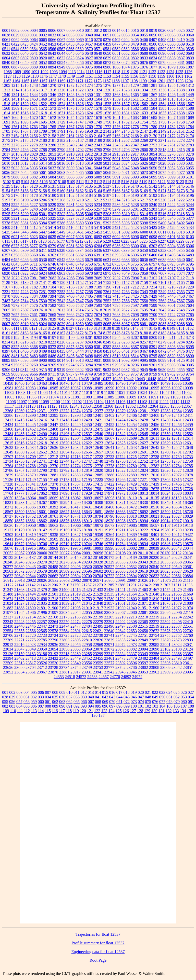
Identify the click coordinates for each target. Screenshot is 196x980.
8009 (15, 324)
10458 (8, 383)
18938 (120, 521)
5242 (171, 205)
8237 (80, 342)
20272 (53, 562)
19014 (165, 521)
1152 (98, 76)
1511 (135, 99)
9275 (80, 365)
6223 (125, 241)
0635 (15, 53)
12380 (132, 411)
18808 (120, 516)
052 (177, 697)
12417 (53, 420)
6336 (98, 250)
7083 (52, 278)
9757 (135, 374)
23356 (154, 654)
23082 (132, 649)
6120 (43, 241)
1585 (162, 108)
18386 (31, 507)
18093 (87, 498)
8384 (126, 347)
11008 (42, 392)
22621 (98, 631)
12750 (120, 461)
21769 (98, 599)
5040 (80, 168)
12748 (98, 461)
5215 (126, 200)
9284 (89, 365)
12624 (109, 443)
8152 (190, 328)
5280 (126, 209)
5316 (162, 214)
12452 (109, 425)
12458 (177, 425)
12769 (42, 466)
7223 (24, 292)
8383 (116, 347)
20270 (42, 562)
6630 (98, 260)
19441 (8, 539)
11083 (87, 397)
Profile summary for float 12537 (98, 943)
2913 (98, 154)
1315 (24, 90)
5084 (52, 177)
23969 (165, 672)
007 (48, 692)
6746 (52, 264)
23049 (31, 649)
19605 (143, 539)
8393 (171, 347)
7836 (43, 319)
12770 (53, 466)
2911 (79, 154)
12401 (98, 415)
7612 (61, 310)
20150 (76, 557)
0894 (52, 67)
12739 (31, 461)
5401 (171, 223)
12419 (76, 420)
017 (119, 692)
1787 (24, 131)
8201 (89, 337)
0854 (61, 63)
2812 (153, 150)
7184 (52, 287)
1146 (44, 76)
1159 (161, 76)
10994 (143, 388)
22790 (53, 640)
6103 (190, 237)
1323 (89, 90)
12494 (53, 434)
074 (141, 702)
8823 (181, 356)
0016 (135, 30)
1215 (15, 85)
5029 (171, 163)
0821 (52, 58)
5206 (43, 200)
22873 (177, 640)
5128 (34, 186)
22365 (143, 622)
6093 (107, 237)
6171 (52, 241)
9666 (34, 374)
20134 (188, 553)
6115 (15, 241)
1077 (153, 67)
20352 (154, 562)
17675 (154, 489)
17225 (98, 480)
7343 (144, 292)
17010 (154, 475)
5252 (70, 209)
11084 (98, 397)
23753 (98, 667)
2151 (181, 131)
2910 (70, 154)
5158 (43, 191)
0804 (6, 58)
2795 (98, 150)
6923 (34, 273)
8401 (15, 351)
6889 (126, 269)
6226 (153, 241)
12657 (98, 452)
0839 (190, 58)
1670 (34, 118)
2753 (153, 145)
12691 (143, 452)
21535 (109, 594)
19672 (19, 544)
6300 (135, 246)
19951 (42, 548)
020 (141, 692)
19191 (98, 530)
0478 (126, 44)
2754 (162, 145)
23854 (19, 672)
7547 (80, 301)
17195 (87, 480)
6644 (24, 264)
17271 (143, 480)
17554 (87, 489)
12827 (177, 470)
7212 (135, 287)
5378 (6, 223)
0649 (98, 53)
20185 (120, 557)
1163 (7, 81)
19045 (20, 525)
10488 (109, 383)
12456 (154, 425)
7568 (190, 301)
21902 (64, 608)
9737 (70, 374)
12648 (188, 447)
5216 (135, 200)
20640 (19, 576)
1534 (98, 104)
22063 (109, 612)
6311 (43, 250)
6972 (98, 273)
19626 (177, 539)
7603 (181, 305)
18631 (76, 512)
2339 (61, 145)
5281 (135, 209)
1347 (61, 95)
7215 (162, 287)
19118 (188, 525)
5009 (190, 159)
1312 (190, 85)
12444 (19, 425)
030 (19, 697)
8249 (107, 342)
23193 (53, 654)
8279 (162, 342)
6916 (162, 269)
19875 (188, 544)
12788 (31, 470)
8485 (43, 356)
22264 (53, 622)
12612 (165, 438)
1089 (17, 72)
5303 (61, 214)
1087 (190, 67)
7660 (24, 315)
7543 (61, 301)
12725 (132, 457)
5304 (70, 214)
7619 (107, 310)
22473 (53, 626)
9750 (98, 374)
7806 (15, 319)
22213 (132, 617)
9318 (52, 370)
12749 (109, 461)
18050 (8, 498)
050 (162, 697)
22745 (132, 635)
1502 (80, 99)
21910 (87, 608)
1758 (181, 122)
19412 (177, 535)
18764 (64, 516)
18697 (154, 512)
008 (55, 692)
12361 (119, 406)
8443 (70, 351)
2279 (43, 145)
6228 (171, 241)
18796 (109, 516)
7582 (52, 305)
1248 (34, 85)
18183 (188, 498)
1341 (15, 95)
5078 (190, 172)
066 (84, 702)
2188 (89, 140)
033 (41, 697)
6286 (116, 246)
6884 (89, 269)
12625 (120, 443)
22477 (76, 626)
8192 (15, 337)
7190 (107, 287)
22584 (64, 631)
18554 (177, 507)
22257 (42, 622)
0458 (98, 44)
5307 (98, 214)
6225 (144, 241)
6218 (89, 241)
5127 (24, 186)
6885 (98, 269)
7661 (34, 315)
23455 (98, 658)
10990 (109, 388)
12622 (87, 443)
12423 (109, 420)
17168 (53, 480)
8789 (144, 356)
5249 (43, 209)
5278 (107, 209)
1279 (135, 85)
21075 (166, 580)
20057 (20, 553)
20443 (31, 567)
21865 (132, 603)
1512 (144, 99)
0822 (61, 58)
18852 (19, 521)
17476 (8, 489)
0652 (126, 53)
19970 (64, 548)
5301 (43, 214)
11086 (120, 397)
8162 (15, 333)
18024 (165, 493)
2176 (15, 140)
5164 (98, 191)
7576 (34, 305)
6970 (89, 273)
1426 (162, 95)
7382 (24, 296)
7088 (89, 278)
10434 (72, 379)
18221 (8, 502)
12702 (188, 452)
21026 (143, 580)
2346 (126, 145)
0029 (15, 35)
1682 (126, 118)
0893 (43, 67)
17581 (98, 489)
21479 (177, 590)
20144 (53, 557)
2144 (116, 131)
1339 (190, 90)
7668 (70, 315)
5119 (143, 182)
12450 (87, 425)
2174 (190, 136)
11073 (42, 397)
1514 (162, 99)
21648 (154, 594)
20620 (154, 571)
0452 (43, 44)
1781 (162, 127)
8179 (135, 333)
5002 (126, 159)
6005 (135, 232)
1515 (171, 99)
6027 (70, 237)
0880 (171, 63)
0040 (89, 35)
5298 (15, 214)
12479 (143, 429)
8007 (6, 324)
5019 (89, 163)
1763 (34, 127)
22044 (76, 612)
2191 (116, 140)
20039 (154, 548)
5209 (70, 200)
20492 (64, 567)
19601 (132, 539)
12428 (143, 420)
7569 (6, 305)
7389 (43, 296)
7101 (144, 278)
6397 (144, 255)
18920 (98, 521)
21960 (154, 608)
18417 (76, 507)
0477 (116, 44)
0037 (80, 35)
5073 (144, 172)
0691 (171, 53)
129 (147, 711)
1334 (144, 90)
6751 (98, 264)
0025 (181, 30)
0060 (190, 35)
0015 (126, 30)
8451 (107, 351)
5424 (144, 227)
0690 (162, 53)
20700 (87, 576)
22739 (98, 635)
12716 (76, 457)
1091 (35, 72)
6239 (190, 241)
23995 (188, 672)
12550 (165, 434)
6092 (98, 237)
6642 (6, 264)
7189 (98, 287)
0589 (144, 49)
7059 (144, 273)
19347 (76, 535)
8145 (153, 328)
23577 (109, 663)
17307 (154, 480)
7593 (98, 305)
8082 (153, 324)
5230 (61, 205)
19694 (31, 544)
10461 (31, 383)
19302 (8, 535)
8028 (52, 324)
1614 (6, 113)
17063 (165, 475)
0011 (89, 30)
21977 (8, 612)
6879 (52, 269)
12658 (109, 452)
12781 (143, 466)
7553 (116, 301)
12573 (31, 438)
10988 (87, 388)
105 (169, 706)
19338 (53, 535)
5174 (190, 191)
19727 (76, 544)
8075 (135, 324)
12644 (143, 447)
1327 (116, 90)
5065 (80, 172)
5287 (181, 209)
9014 (61, 360)
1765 (52, 127)
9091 (116, 360)
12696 (154, 452)
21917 (98, 608)
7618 (98, 310)
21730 (64, 599)
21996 (42, 612)
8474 (171, 351)
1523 (52, 104)
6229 (180, 241)
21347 (8, 590)
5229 (52, 205)
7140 (34, 282)
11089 (131, 397)
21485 (188, 590)
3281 (24, 159)
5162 (80, 191)
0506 (153, 44)
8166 (52, 333)
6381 (70, 255)
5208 (61, 200)
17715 (177, 489)
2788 (43, 150)
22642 (120, 631)
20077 (65, 553)
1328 (126, 90)
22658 (143, 631)
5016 (61, 163)
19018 (188, 521)
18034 (188, 493)
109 (6, 711)
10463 (42, 383)
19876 (8, 548)
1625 (98, 113)
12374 (76, 411)
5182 (70, 195)
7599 (153, 305)
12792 (64, 470)
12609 (132, 438)
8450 (98, 351)
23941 (98, 672)
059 (34, 702)
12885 (98, 475)
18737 (8, 516)
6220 (107, 241)
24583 (92, 677)
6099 (162, 237)
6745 (43, 264)
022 (155, 692)
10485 (98, 383)
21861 (120, 603)
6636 (144, 260)
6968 (80, 273)
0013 (107, 30)
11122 (41, 406)
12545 (143, 434)
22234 (177, 617)
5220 (162, 200)
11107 (132, 402)
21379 (42, 590)
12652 (42, 452)
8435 (61, 351)
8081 (144, 324)
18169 (176, 498)
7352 (171, 292)
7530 (43, 301)
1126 (188, 72)
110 (13, 711)
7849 (70, 319)
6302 (153, 246)
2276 (15, 145)
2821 (43, 154)
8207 (135, 337)
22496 (109, 626)
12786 (8, 470)
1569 (15, 108)
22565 (42, 631)
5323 (34, 218)
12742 (53, 461)
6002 (126, 232)
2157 (43, 136)
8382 (107, 347)
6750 (89, 264)
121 (90, 711)
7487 (6, 301)
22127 (8, 617)
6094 (116, 237)
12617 (31, 443)
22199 (98, 617)
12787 (19, 470)
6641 (190, 260)
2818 (15, 154)
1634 (153, 113)
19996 (109, 548)
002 (12, 692)
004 (27, 692)
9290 (98, 365)
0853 (52, 63)
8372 (52, 347)
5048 (135, 168)
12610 (143, 438)
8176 (116, 333)
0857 (89, 63)
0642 (43, 53)
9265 (52, 365)
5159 (52, 191)
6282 (80, 246)
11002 (9, 392)
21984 (19, 612)
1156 (134, 76)
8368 (34, 347)
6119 (33, 241)
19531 (76, 539)
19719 (64, 544)
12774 (76, 466)
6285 (107, 246)
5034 (24, 168)
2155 (24, 136)
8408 (34, 351)
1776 (116, 127)
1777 (126, 127)
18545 (165, 507)
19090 (143, 525)
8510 (116, 356)
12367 (187, 406)
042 (105, 697)
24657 (104, 677)
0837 (181, 58)
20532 (132, 567)
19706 (42, 544)
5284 (162, 209)
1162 (188, 76)
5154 (6, 191)
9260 (34, 365)
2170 (153, 136)
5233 (89, 205)
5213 (107, 200)
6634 (135, 260)
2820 (34, 154)
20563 (8, 571)
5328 (80, 218)
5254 (80, 209)
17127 (19, 480)
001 (5, 692)
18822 (165, 516)
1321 (70, 90)
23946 (132, 672)
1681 (116, 118)
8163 (24, 333)
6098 (153, 237)
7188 (89, 287)
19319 (31, 535)
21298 (154, 585)
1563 (153, 104)
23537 (64, 663)
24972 (137, 677)
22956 (76, 645)
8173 (89, 333)
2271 (162, 140)
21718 (53, 599)
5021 (107, 163)
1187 (107, 81)
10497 (154, 383)
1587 (181, 108)
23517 (31, 663)
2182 (61, 140)
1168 (52, 81)
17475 (188, 484)
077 (162, 702)
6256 (6, 246)
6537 (52, 260)
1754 (144, 122)
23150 (19, 654)
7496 (15, 301)
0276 (107, 40)
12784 (177, 466)
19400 (143, 535)
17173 (64, 480)
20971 (98, 580)
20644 (31, 576)
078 (169, 702)
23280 (76, 654)
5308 (107, 214)
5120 (152, 182)
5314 (144, 214)
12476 (109, 429)
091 (69, 706)
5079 (6, 177)
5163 (89, 191)
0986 (107, 67)
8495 (70, 356)
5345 (162, 218)
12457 (165, 425)
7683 (116, 315)
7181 (24, 287)
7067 (162, 273)
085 (27, 706)
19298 (188, 530)
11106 (121, 402)
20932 (53, 580)
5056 (6, 172)
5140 (135, 186)
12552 (188, 434)
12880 (42, 475)
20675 (64, 576)
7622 (126, 310)
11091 (153, 397)
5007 (171, 159)
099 (127, 706)
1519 (15, 104)
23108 (177, 649)
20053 (8, 553)
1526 (80, 104)
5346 (171, 218)
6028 (80, 237)
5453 (98, 232)
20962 (76, 580)
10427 (39, 379)
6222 (116, 241)
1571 (34, 108)
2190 (107, 140)
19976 (76, 548)
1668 (15, 118)
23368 (177, 654)
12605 (87, 438)
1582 (135, 108)
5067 (98, 172)
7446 (171, 296)
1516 (181, 99)
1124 (170, 72)
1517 (190, 99)
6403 (171, 255)
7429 (153, 296)
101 (141, 706)
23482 (143, 658)
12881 (53, 475)
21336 (188, 585)
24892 (126, 677)
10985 (53, 388)
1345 (43, 95)
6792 (162, 264)
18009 (132, 493)
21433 (98, 590)
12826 (165, 470)
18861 (31, 521)
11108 (143, 402)
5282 (144, 209)
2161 (70, 136)
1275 (98, 85)
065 (77, 702)
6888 (116, 269)
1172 (88, 81)
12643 (132, 447)
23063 (76, 649)
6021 (15, 237)
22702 (188, 631)
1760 (6, 127)
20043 (177, 548)
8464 (135, 351)
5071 (126, 172)
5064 (70, 172)
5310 (126, 214)
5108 (62, 182)
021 (148, 692)
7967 (153, 319)
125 (119, 711)
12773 (64, 466)
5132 (61, 186)
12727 (143, 457)
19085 (132, 525)
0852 (43, 63)
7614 (80, 310)
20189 (132, 557)
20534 (143, 567)
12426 (132, 420)
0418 (171, 40)
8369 (43, 347)
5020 (98, 163)
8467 (144, 351)
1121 (143, 72)
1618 (43, 113)
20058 (31, 553)
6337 (107, 250)
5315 (153, 214)
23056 (64, 649)
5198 (15, 200)
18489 (143, 507)
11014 (65, 392)
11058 (175, 392)
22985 (154, 645)
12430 (165, 420)
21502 (64, 594)
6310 (34, 250)
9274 (70, 365)
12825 (154, 470)
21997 (53, 612)
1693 (24, 122)
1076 (144, 67)
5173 (181, 191)
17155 (42, 480)
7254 (70, 292)
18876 (64, 521)
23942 (109, 672)
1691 (6, 122)
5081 (24, 177)
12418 (64, 420)
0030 (24, 35)
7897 (107, 319)
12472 (76, 429)
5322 (24, 218)
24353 (59, 677)
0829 (107, 58)
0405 (135, 40)
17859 (31, 493)
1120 (134, 72)
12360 (108, 406)
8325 (15, 347)
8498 (89, 356)
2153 (6, 136)
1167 (43, 81)
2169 (144, 136)
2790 (61, 150)
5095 (153, 177)
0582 (116, 49)
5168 (135, 191)
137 (102, 715)
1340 (6, 95)
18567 (8, 512)
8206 (126, 337)
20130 (165, 553)
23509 (8, 663)
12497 (76, 434)
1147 (53, 76)
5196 (190, 195)
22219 (154, 617)
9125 (181, 360)
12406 (132, 415)
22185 (76, 617)
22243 (8, 622)
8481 (15, 356)
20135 (8, 557)
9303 (171, 365)
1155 (125, 76)
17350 (42, 484)
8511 (125, 356)
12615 (8, 443)
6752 (107, 264)
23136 (8, 654)
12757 (177, 461)
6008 (144, 232)
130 (154, 711)
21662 (165, 594)
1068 (116, 67)
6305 (181, 246)
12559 (19, 438)
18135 (154, 498)
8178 (126, 333)
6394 (126, 255)
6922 (24, 273)
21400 (64, 590)
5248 (34, 209)
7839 (52, 319)
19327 (42, 535)
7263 (126, 292)
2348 (144, 145)
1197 (125, 81)
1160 (170, 76)
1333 (135, 90)
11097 (22, 402)
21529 (98, 594)
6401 (162, 255)
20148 (64, 557)
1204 (189, 81)
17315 (177, 480)
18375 (19, 507)
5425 (153, 227)
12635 (42, 447)
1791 (61, 131)
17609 (120, 489)
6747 (61, 264)
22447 (42, 626)
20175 (109, 557)
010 (69, 692)
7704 (162, 315)
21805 (143, 599)
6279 (52, 246)
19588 (109, 539)
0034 (61, 35)
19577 (98, 539)
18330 (143, 502)
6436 (181, 255)
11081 (76, 397)
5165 (107, 191)
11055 (153, 392)
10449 (162, 379)
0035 (70, 35)
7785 (190, 315)
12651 (31, 452)
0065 (43, 40)
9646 (153, 370)
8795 (153, 356)
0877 (153, 63)
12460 (8, 429)
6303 (162, 246)
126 (126, 711)
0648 (89, 53)
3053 (144, 154)
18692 (143, 512)
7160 (153, 282)
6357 (6, 255)
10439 (117, 379)
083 (12, 706)
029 (12, 697)
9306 (6, 370)
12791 (53, 470)
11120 (31, 406)
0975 (89, 67)
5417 (80, 227)
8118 (24, 328)
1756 (162, 122)
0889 (34, 67)
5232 (80, 205)
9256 (15, 365)
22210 (120, 617)
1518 (6, 104)
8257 (144, 342)
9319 (61, 370)
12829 (8, 475)
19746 (98, 544)
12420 (87, 420)
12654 (64, 452)
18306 (87, 502)
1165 (25, 81)
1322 (80, 90)
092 (77, 706)
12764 (8, 466)
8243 (89, 342)
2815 (181, 150)
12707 (8, 457)
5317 (171, 214)
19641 (188, 539)
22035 (64, 612)
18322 (132, 502)
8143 (134, 328)
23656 (8, 667)
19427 (188, 535)
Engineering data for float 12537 (98, 952)
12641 (109, 447)
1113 (72, 72)
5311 (135, 214)
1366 (144, 95)
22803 (64, 640)
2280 (52, 145)
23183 (31, 654)
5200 (34, 200)
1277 (116, 85)
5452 (89, 232)
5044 (98, 168)
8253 (126, 342)
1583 (144, 108)
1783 (181, 127)
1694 (34, 122)
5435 (6, 232)
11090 (142, 397)
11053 (131, 392)
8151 (180, 328)
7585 (61, 305)
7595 (116, 305)
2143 (107, 131)
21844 (76, 603)
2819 (24, 154)
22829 (109, 640)
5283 (153, 209)
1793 (70, 131)
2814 (171, 150)
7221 (6, 292)
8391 (153, 347)
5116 (125, 182)
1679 (107, 118)
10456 (185, 379)
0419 (181, 40)
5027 (153, 163)
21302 (165, 585)
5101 (190, 177)
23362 (165, 654)
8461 (126, 351)
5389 (80, 223)
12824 (143, 470)
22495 (98, 626)
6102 (181, 237)
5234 (98, 205)
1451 (15, 99)
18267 (42, 502)
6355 (181, 250)
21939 (120, 608)
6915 (153, 269)
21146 (42, 585)
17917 (76, 493)
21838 (53, 603)
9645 (144, 370)
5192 (153, 195)
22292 (120, 622)
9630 (89, 370)
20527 (109, 567)
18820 (143, 516)
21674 (8, 599)
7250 (34, 292)
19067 (87, 525)
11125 (52, 406)
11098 (33, 402)
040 (91, 697)
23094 (143, 649)
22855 (154, 640)
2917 (135, 154)
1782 (171, 127)
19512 (64, 539)
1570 (24, 108)
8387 (135, 347)
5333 (126, 218)
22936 (53, 645)
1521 (34, 104)
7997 (181, 319)
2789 (52, 150)
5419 (98, 227)
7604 (190, 305)
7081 (34, 278)
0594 (181, 49)
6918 (181, 269)
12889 (132, 475)
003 (19, 692)
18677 (132, 512)
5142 (153, 186)
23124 (188, 649)
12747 (87, 461)
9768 (29, 379)
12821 (109, 470)
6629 (89, 260)
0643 (52, 53)
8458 (116, 351)
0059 (181, 35)
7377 (190, 292)
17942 (98, 493)
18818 (132, 516)
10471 (76, 383)
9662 (24, 374)
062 (55, 702)
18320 (109, 502)
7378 (6, 296)
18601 (42, 512)
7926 (126, 319)
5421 (116, 227)
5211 (89, 200)
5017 (70, 163)
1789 (43, 131)
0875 (135, 63)
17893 (53, 493)
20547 (165, 567)
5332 (116, 218)
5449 (61, 232)
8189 (6, 337)
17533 (42, 489)
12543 (132, 434)
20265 (31, 562)
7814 (24, 319)
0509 (181, 44)
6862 (6, 269)
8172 (80, 333)
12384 (177, 411)
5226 (24, 205)
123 (104, 711)
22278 (87, 622)
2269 (144, 140)
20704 (98, 576)
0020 (162, 30)
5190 (135, 195)
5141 (144, 186)
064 (69, 702)
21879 (177, 603)
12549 (154, 434)
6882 (70, 269)
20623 (165, 571)
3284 (52, 159)
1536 (116, 104)
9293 (116, 365)
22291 (109, 622)
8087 (171, 324)
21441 (120, 590)
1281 (153, 85)
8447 (89, 351)
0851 (34, 63)
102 (148, 706)
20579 (42, 571)
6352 (153, 250)
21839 (64, 603)
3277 (181, 154)
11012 (54, 392)
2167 (126, 136)
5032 (6, 168)
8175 (107, 333)
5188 (116, 195)
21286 (120, 585)
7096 (135, 278)
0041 (98, 35)
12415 (31, 420)
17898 (64, 493)
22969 (98, 645)
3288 (89, 159)
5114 (107, 182)
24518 (70, 677)
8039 (61, 324)
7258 (89, 292)
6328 (61, 250)
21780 (109, 599)
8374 (61, 347)
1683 (135, 118)
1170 (71, 81)
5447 (43, 232)
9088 (107, 360)
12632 (8, 447)
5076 (171, 172)
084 (19, 706)
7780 (181, 315)
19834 (143, 544)
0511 (6, 49)
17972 (120, 493)
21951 (143, 608)
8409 (43, 351)
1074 (126, 67)
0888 (24, 67)
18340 (154, 502)
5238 (135, 205)
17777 (19, 493)
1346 (52, 95)
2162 (80, 136)
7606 (15, 310)
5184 (89, 195)
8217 (34, 342)
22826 (98, 640)
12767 (19, 466)
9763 (181, 374)
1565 (171, 104)
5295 (6, 214)
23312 (109, 654)
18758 (42, 516)
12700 (165, 452)
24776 (115, 677)
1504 (98, 99)
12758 (188, 461)
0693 (190, 53)
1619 (52, 113)
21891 (42, 608)
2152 (190, 131)
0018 (144, 30)
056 (12, 702)
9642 (135, 370)
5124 (189, 182)
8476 (181, 351)
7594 (107, 305)
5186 (98, 195)
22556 (31, 631)
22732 (87, 635)
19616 (165, 539)
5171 (162, 191)
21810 (154, 599)
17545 (64, 489)
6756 (144, 264)
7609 (34, 310)
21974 (188, 608)
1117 (107, 72)
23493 (177, 658)
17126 (8, 480)
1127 (8, 76)
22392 (165, 622)
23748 (76, 667)
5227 (34, 205)
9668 (43, 374)
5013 (34, 163)
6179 (70, 241)
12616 (19, 443)
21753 (87, 599)
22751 (143, 635)
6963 (61, 273)
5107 (53, 182)
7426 (144, 296)
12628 (154, 443)
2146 (135, 131)
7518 (34, 301)
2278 (34, 145)
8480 (6, 356)
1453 (34, 99)
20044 (188, 548)
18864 (53, 521)
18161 (165, 498)
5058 (24, 172)
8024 (43, 324)
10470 (64, 383)
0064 (34, 40)
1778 (135, 127)
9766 (19, 379)
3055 (162, 154)
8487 (61, 356)
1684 (144, 118)
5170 (153, 191)
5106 (44, 182)
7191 (116, 287)
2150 (171, 131)
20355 (165, 562)
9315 (43, 370)
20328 (98, 562)
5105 (34, 182)
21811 (165, 599)
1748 (89, 122)
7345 (153, 292)
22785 (42, 640)
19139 (31, 530)
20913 (20, 580)
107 (184, 706)
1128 (17, 76)
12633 (19, 447)
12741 (42, 461)
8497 (80, 356)
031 (27, 697)
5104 (25, 182)
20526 (98, 567)
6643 (15, 264)
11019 (98, 392)
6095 (126, 237)
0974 (80, 67)
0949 (61, 67)
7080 (25, 278)
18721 (177, 512)
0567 (61, 49)
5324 (43, 218)
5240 (153, 205)
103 (155, 706)
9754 (116, 374)
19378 (120, 535)
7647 (171, 310)
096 (105, 706)
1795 (80, 131)
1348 (70, 95)
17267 (132, 480)
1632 (135, 113)
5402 (181, 223)
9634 (116, 370)
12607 (109, 438)
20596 (87, 571)
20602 (98, 571)
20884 (188, 576)
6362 (52, 255)
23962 (154, 672)
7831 (34, 319)
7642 (162, 310)
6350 (144, 250)
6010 (153, 232)
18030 (177, 493)
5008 (181, 159)
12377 (98, 411)
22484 (87, 626)
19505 (53, 539)
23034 (8, 649)
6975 (107, 273)
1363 (116, 95)
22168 (53, 617)
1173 (98, 81)
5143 (162, 186)
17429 (132, 484)
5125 (6, 186)
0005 (43, 30)
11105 (110, 402)
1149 (71, 76)
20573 (31, 571)
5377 (190, 218)
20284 (76, 562)
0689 (153, 53)
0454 (61, 44)
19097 (154, 525)
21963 (165, 608)
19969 (53, 548)
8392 (162, 347)
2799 (135, 150)
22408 (177, 622)
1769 (89, 127)
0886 (6, 67)
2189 (98, 140)
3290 (107, 159)
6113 (6, 241)
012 (84, 692)
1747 (80, 122)
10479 (87, 383)
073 (134, 702)
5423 (135, 227)
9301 (153, 365)
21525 (87, 594)
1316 (34, 90)
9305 (190, 365)
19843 (154, 544)
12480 (154, 429)
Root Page (98, 960)
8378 (80, 347)
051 (169, 697)
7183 (43, 287)
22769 (8, 640)
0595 (190, 49)
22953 (64, 645)
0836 (171, 58)
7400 (70, 296)
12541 (109, 434)
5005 (153, 159)
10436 (95, 379)
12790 (42, 470)
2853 (52, 154)
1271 (61, 85)
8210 (162, 337)
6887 (107, 269)
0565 (43, 49)
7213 (144, 287)
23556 (87, 663)
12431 (177, 420)
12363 (142, 406)
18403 (64, 507)
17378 (53, 484)
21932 (109, 608)
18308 (98, 502)
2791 (70, 150)
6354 (171, 250)
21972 (177, 608)
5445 (24, 232)
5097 (162, 177)
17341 (31, 484)
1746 (70, 122)
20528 (120, 567)
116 (55, 711)
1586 (171, 108)
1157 (143, 76)
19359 (98, 535)
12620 (64, 443)
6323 (52, 250)
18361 (177, 502)
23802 (143, 667)
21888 (19, 608)
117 (62, 711)
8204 (107, 337)
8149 (171, 328)
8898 (24, 360)
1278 (126, 85)
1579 (107, 108)
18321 (120, 502)
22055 (87, 612)
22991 (165, 645)
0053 (126, 35)
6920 (6, 273)
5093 (135, 177)
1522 (43, 104)
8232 (70, 342)
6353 (162, 250)
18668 (120, 512)
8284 (181, 342)
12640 (98, 447)
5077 (181, 172)
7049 (126, 273)
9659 (6, 374)
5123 (180, 182)
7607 (24, 310)
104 (162, 706)
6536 (43, 260)
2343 (98, 145)
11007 (32, 392)
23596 (132, 663)
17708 (165, 489)
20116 (154, 553)
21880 (188, 603)
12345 (75, 406)
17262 (109, 480)
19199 (109, 530)
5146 (190, 186)
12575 (42, 438)
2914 (107, 154)
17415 (98, 484)
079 (177, 702)
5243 (181, 205)
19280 (165, 530)
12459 (188, 425)
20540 (154, 567)
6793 (171, 264)
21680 (31, 599)
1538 (135, 104)
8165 (43, 333)
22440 (19, 626)
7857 (89, 319)
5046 (116, 168)
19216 (132, 530)
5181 (61, 195)
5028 (162, 163)
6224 (134, 241)
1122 (152, 72)
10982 (19, 388)
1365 (135, 95)
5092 (126, 177)
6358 (15, 255)
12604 (76, 438)
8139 (116, 328)
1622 (70, 113)
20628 (188, 571)
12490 (42, 434)
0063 (24, 40)
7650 (190, 310)
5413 (43, 227)
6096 (135, 237)
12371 (42, 411)
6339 (126, 250)
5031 (190, 163)
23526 (42, 663)
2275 (6, 145)
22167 (42, 617)
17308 (165, 480)
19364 (109, 535)
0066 (52, 40)
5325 (52, 218)
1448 (181, 95)
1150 (80, 76)
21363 (19, 590)
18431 (87, 507)
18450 (98, 507)
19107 (166, 525)
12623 (98, 443)
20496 (76, 567)
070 (112, 702)
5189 (126, 195)
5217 (144, 200)
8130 (89, 328)
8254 (135, 342)
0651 (116, 53)
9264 (43, 365)
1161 (179, 76)
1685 (153, 118)
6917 (171, 269)
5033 (15, 168)
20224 (165, 557)
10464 (53, 383)
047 (141, 697)
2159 (61, 136)
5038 (61, 168)
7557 (135, 301)
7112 (181, 278)
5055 (190, 168)
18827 (177, 516)
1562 (144, 104)
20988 (109, 580)
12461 (19, 429)
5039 (70, 168)
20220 (154, 557)
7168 (15, 287)
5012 (24, 163)
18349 (165, 502)
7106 (163, 278)
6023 (34, 237)
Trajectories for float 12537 (98, 934)
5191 (144, 195)
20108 (121, 553)
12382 (154, 411)
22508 (132, 626)
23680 (19, 667)
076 (155, 702)
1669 (24, 118)
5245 (6, 209)
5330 (98, 218)
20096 (98, 553)
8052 (89, 324)
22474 (64, 626)
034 (48, 697)
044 (119, 697)
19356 (87, 535)
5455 (107, 232)
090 (62, 706)
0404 (126, 40)
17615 (132, 489)
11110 (153, 402)
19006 (154, 521)
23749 (87, 667)
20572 (19, 571)
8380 (89, 347)
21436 (109, 590)
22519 (154, 626)
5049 (144, 168)
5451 (80, 232)
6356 (190, 250)
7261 (107, 292)
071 (119, 702)
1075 (135, 67)
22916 (19, 645)
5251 (61, 209)
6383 (89, 255)
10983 (31, 388)
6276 (24, 246)
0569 (80, 49)
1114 (81, 72)
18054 (20, 498)
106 (177, 706)
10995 (154, 388)
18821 (154, 516)
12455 (143, 425)
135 (190, 711)
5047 (126, 168)
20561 (188, 567)
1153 (107, 76)
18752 (31, 516)
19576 (87, 539)
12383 (165, 411)
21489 (19, 594)
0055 (144, 35)
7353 (181, 292)
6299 (126, 246)
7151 (70, 282)
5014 (43, 163)
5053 (181, 168)
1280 (144, 85)
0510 (190, 44)
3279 (6, 159)
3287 (80, 159)
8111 (15, 328)
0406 (144, 40)
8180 (144, 333)
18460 (109, 507)
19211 (120, 530)
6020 (6, 237)
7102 (153, 278)
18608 (53, 512)
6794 (181, 264)
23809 (165, 667)
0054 (135, 35)
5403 (190, 223)
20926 (42, 580)
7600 (162, 305)
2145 (126, 131)
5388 (70, 223)
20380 (19, 567)
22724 (53, 635)
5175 (6, 195)
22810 (87, 640)
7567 (181, 301)
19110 (177, 525)
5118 (134, 182)
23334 (120, 654)
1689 (190, 118)
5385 (52, 223)
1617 (34, 113)
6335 (89, 250)
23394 (8, 658)
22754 (154, 635)
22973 (132, 645)
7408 (98, 296)
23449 (76, 658)
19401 (154, 535)
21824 (8, 603)
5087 (80, 177)
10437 (106, 379)
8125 (52, 328)
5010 (6, 163)
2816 (190, 150)
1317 (43, 90)
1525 (70, 104)
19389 (132, 535)
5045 (107, 168)
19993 (98, 548)
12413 (19, 420)
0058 (171, 35)
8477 (190, 351)
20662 (53, 576)
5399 (153, 223)
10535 (177, 383)
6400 (153, 255)
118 (69, 711)
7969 (162, 319)
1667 (6, 118)
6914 (144, 269)
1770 (98, 127)
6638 (162, 260)
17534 (53, 489)
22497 (120, 626)
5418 (89, 227)
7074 (181, 273)
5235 (107, 205)
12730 (177, 457)
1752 (126, 122)
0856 (80, 63)
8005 (190, 319)
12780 (132, 466)
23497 (188, 658)
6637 (153, 260)
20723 (109, 576)
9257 (24, 365)
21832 (31, 603)
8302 (6, 347)
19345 (64, 535)
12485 (19, 434)
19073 (109, 525)
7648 (181, 310)
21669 (188, 594)
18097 (98, 498)
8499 (98, 356)
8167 (61, 333)
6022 (24, 237)
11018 (87, 392)
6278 (43, 246)
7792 (6, 319)
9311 (15, 370)
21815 (177, 599)
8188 (190, 333)
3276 (171, 154)
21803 (132, 599)
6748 (70, 264)
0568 (70, 49)
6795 (190, 264)
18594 (31, 512)
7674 (98, 315)
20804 (132, 576)
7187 (80, 287)
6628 (80, 260)
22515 (143, 626)
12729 (165, 457)
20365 (188, 562)
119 (76, 711)
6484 (6, 260)
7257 (80, 292)
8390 (144, 347)
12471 (64, 429)
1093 (54, 72)
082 (5, 706)
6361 (43, 255)
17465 (165, 484)
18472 (132, 507)
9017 (70, 360)
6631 (107, 260)
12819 (87, 470)
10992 (132, 388)
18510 (154, 507)
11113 (185, 402)
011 (76, 692)
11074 (54, 397)
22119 (188, 612)
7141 (43, 282)
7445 (162, 296)
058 (27, 702)
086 (34, 706)
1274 (89, 85)
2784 (6, 150)
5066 (89, 172)
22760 (188, 635)
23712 (42, 667)
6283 (89, 246)
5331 (107, 218)
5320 (6, 218)
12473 (87, 429)
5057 (15, 172)
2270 (153, 140)
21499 (42, 594)
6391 (98, 255)
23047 (19, 649)
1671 (43, 118)
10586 (188, 383)
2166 (116, 136)
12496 (64, 434)
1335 (153, 90)
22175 (64, 617)
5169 (144, 191)
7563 (162, 301)
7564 (171, 301)
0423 (24, 44)
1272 (70, 85)
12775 (87, 466)
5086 (70, 177)
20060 (42, 553)
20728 (120, 576)
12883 (76, 475)
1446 (171, 95)
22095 (165, 612)
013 (91, 692)
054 (191, 697)
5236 (116, 205)
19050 (31, 525)
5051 (162, 168)
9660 (15, 374)
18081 (65, 498)
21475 (165, 590)
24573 (81, 677)
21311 (176, 585)
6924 (43, 273)
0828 (98, 58)
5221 (171, 200)
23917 (76, 672)
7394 (52, 296)
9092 (126, 360)
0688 (144, 53)
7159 (144, 282)
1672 (52, 118)
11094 (187, 397)
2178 (24, 140)
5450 (70, 232)
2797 (116, 150)
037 (69, 697)
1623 (80, 113)
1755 (153, 122)
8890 (190, 356)
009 (62, 692)
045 (127, 697)
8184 (171, 333)
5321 (15, 218)
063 (62, 702)
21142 (30, 585)
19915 (31, 548)
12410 (177, 415)
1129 (26, 76)
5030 (181, 163)
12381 (143, 411)
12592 (53, 438)
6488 (34, 260)
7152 (80, 282)
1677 (89, 118)
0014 (116, 30)
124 (112, 711)
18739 (19, 516)
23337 (132, 654)
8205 (116, 337)
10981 (8, 388)
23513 (19, 663)
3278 (190, 154)
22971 (109, 645)
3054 (153, 154)
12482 (177, 429)
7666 (61, 315)
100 (134, 706)
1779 (144, 127)
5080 (15, 177)
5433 (181, 227)
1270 (52, 85)
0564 (34, 49)
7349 (162, 292)
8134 (98, 328)
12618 (42, 443)
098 (119, 706)
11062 (187, 392)
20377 (8, 567)
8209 (153, 337)
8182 (153, 333)
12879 (31, 475)
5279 (116, 209)
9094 (135, 360)
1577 (89, 108)
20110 (143, 553)
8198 (61, 337)
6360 (34, 255)
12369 (19, 411)
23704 (31, 667)
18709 (165, 512)
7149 (52, 282)
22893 (188, 640)
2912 (89, 154)
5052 (171, 168)
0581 (107, 49)
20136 (19, 557)
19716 (53, 544)
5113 (98, 182)
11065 (20, 397)
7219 (181, 287)
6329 (70, 250)
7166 (190, 282)
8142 (125, 328)
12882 (64, 475)
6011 (162, 232)
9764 (190, 374)
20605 (120, 571)
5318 (181, 214)
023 (162, 692)
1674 (70, 118)
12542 (120, 434)
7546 (70, 301)
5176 (15, 195)
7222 (15, 292)
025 (177, 692)
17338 (19, 484)
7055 (135, 273)
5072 (135, 172)
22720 (31, 635)
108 (191, 706)
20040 (165, 548)
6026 (61, 237)
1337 (171, 90)
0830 (116, 58)
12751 (132, 461)
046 (134, 697)
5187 (107, 195)
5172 (171, 191)
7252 (52, 292)
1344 (34, 95)
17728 (188, 489)
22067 (120, 612)
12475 (98, 429)
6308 (15, 250)
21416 (76, 590)
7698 (135, 315)
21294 (143, 585)
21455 (132, 590)
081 (191, 702)
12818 (76, 470)
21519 (76, 594)
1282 (162, 85)
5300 (34, 214)
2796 (107, 150)
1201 (161, 81)
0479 (135, 44)
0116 (89, 40)
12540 (98, 434)
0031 (34, 35)
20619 (143, 571)
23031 (188, 645)
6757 (153, 264)
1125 (179, 72)
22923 (31, 645)
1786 (15, 131)
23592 (120, 663)
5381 (24, 223)
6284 (98, 246)
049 (155, 697)
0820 (43, 58)
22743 (120, 635)
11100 (55, 402)
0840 (6, 63)
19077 (121, 525)
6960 (52, 273)
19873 (177, 544)
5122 (171, 182)
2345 (116, 145)
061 (48, 702)
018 (127, 692)
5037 (52, 168)
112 (27, 711)
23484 (154, 658)
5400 (162, 223)
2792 (80, 150)
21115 (188, 580)
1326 (107, 90)
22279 (98, 622)
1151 (89, 76)
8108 (6, 328)
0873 (116, 63)
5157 (34, 191)
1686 (162, 118)
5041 (89, 168)
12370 (31, 411)
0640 (24, 53)
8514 (135, 356)
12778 (109, 466)
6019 (190, 232)
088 (48, 706)
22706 (8, 635)
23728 (53, 667)
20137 (31, 557)
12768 (31, 466)
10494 (132, 383)
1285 (171, 85)
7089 (98, 278)
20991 (121, 580)
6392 (107, 255)
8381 (98, 347)
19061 (42, 525)
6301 (144, 246)
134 (183, 711)
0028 (6, 35)
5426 (162, 227)
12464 (42, 429)
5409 (6, 227)
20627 (177, 571)
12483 (188, 429)
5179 (43, 195)
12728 (154, 457)
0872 (107, 63)
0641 (34, 53)
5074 (153, 172)
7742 (171, 315)
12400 (87, 415)
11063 (9, 397)
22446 (31, 626)
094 (91, 706)
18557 (188, 507)
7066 (153, 273)
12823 (132, 470)
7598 (144, 305)
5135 (89, 186)
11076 (65, 397)
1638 (181, 113)
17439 (154, 484)
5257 (98, 209)
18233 (19, 502)
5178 (34, 195)
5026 (144, 163)
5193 (162, 195)
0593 (171, 49)
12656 (87, 452)
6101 (171, 237)
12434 (8, 425)
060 (41, 702)
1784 (190, 127)
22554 (8, 631)
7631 (135, 310)
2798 (126, 150)
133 (176, 711)
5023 (116, 163)
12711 (42, 457)
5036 (43, 168)
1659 (190, 113)
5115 (116, 182)
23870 (53, 672)
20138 (42, 557)
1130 (35, 76)
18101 (121, 498)
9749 (89, 374)
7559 (153, 301)
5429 (171, 227)
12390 (31, 415)
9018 (80, 360)
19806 (132, 544)
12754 (154, 461)
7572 (15, 305)
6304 (171, 246)
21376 (31, 590)
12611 (154, 438)
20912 (8, 580)
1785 (6, 131)
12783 (165, 466)
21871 (143, 603)
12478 (132, 429)
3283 (43, 159)
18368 (188, 502)
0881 (181, 63)
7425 (135, 296)
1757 (171, 122)
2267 (126, 140)
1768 (80, 127)
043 (112, 697)
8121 (33, 328)
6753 (116, 264)
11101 (66, 402)
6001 (116, 232)
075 (148, 702)
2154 (15, 136)
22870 (165, 640)
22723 (42, 635)
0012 (98, 30)
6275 (15, 246)
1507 (107, 99)
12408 (154, 415)
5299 (24, 214)
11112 (175, 402)
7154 (98, 282)
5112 (89, 182)
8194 (34, 337)
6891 (135, 269)
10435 (84, 379)
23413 (31, 658)
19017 (177, 521)
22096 (177, 612)
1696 (52, 122)
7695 (126, 315)
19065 (65, 525)
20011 (143, 548)
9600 (70, 370)
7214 (153, 287)
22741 (109, 635)
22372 (154, 622)
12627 (143, 443)
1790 (52, 131)
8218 (43, 342)
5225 (15, 205)
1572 (43, 108)
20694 (76, 576)
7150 (61, 282)
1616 (24, 113)
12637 (64, 447)
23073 (120, 649)
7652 (6, 315)
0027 (190, 30)
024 (169, 692)
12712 (53, 457)
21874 (154, 603)
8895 (6, 360)
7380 (15, 296)
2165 (107, 136)
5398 (144, 223)
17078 (188, 475)
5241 (162, 205)
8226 (61, 342)
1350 (89, 95)
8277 (153, 342)
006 (41, 692)
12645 (154, 447)
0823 (70, 58)
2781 (171, 145)
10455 (174, 379)
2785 (15, 150)
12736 (19, 461)
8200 (80, 337)
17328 (8, 484)
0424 (34, 44)
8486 (52, 356)
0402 (116, 40)
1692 (15, 122)
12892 (143, 475)
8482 (24, 356)
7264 (135, 292)
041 (98, 697)
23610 (177, 663)
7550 (98, 301)
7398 (61, 296)
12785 (188, 466)
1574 (61, 108)
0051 (107, 35)
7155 (107, 282)
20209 (143, 557)
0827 (89, 58)
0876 (144, 63)
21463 (143, 590)
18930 (109, 521)
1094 (63, 72)
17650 (143, 489)
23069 (87, 649)
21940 (132, 608)
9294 (126, 365)
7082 (43, 278)
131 (162, 711)
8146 (162, 328)
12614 (188, 438)
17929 (87, 493)
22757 (177, 635)
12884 (87, 475)
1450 (6, 99)
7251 (43, 292)
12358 (97, 406)
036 (62, 697)
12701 (177, 452)
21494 (31, 594)
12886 (109, 475)
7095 (126, 278)
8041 (70, 324)
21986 (31, 612)
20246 (8, 562)
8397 (6, 351)
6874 (34, 269)
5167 (126, 191)
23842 (177, 667)
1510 (126, 99)
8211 (171, 337)
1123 (161, 72)
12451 (98, 425)
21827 (19, 603)
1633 (144, 113)
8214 (6, 342)
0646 (80, 53)
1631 (126, 113)
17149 (31, 480)
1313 (6, 90)
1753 (135, 122)
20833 (154, 576)
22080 (132, 612)
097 (112, 706)
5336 (144, 218)
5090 (107, 177)
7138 (15, 282)
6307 (6, 250)
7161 (162, 282)
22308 (132, 622)
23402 (19, 658)
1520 (24, 104)
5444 (15, 232)
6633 (126, 260)
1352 (107, 95)
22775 (31, 640)
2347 (135, 145)
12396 (64, 415)
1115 (90, 72)
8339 (24, 347)
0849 (24, 63)
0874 (126, 63)
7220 (190, 287)
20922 (31, 580)
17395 (87, 484)
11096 (11, 402)
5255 (89, 209)
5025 (135, 163)
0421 (6, 44)
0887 (15, 67)
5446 (34, 232)
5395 (116, 223)
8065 (107, 324)
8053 (98, 324)
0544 (15, 49)
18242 (31, 502)
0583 (126, 49)
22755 (165, 635)
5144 (171, 186)
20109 (132, 553)
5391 (98, 223)
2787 (34, 150)
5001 (116, 159)
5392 (107, 223)
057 (19, 702)
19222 (143, 530)
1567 (190, 104)
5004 (144, 159)
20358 (177, 562)
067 (91, 702)
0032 (43, 35)
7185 (61, 287)
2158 (52, 136)
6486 (24, 260)
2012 (98, 131)
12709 (31, 457)
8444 (80, 351)
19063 (53, 525)
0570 (89, 49)
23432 (53, 658)
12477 (120, 429)
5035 (34, 168)
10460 (19, 383)
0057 (162, 35)
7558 (144, 301)
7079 (16, 278)
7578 (43, 305)
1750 (107, 122)
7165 (181, 282)
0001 (6, 30)
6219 (98, 241)
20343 (143, 562)
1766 (61, 127)
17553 (76, 489)
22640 (109, 631)
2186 (70, 140)
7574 (24, 305)
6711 (34, 264)
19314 (19, 535)
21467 (154, 590)
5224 (6, 205)
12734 (8, 461)
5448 (52, 232)
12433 (188, 420)
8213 (190, 337)
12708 (19, 457)
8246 (98, 342)
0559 (24, 49)
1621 (61, 113)
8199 (70, 337)
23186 (42, 654)
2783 (190, 145)
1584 (153, 108)
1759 (190, 122)
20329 (109, 562)
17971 (109, 493)
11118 (20, 406)
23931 (87, 672)
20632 (8, 576)
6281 (70, 246)
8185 (181, 333)
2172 (171, 136)
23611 (188, 663)
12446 (42, 425)
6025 (52, 237)
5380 (15, 223)
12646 (165, 447)
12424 (120, 420)
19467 (42, 539)
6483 (190, 255)
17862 (42, 493)
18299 (76, 502)
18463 (120, 507)
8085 (162, 324)
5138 (116, 186)
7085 (71, 278)
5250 (52, 209)
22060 (98, 612)
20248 (19, 562)
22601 (76, 631)
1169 (61, 81)
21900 (53, 608)
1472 (52, 99)
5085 (61, 177)
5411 (24, 227)
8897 (15, 360)
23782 (120, 667)
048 (148, 697)
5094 (144, 177)
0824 (80, 58)
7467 (190, 296)
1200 (152, 81)
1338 (181, 90)
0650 (107, 53)
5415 (61, 227)
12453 (120, 425)
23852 (8, 672)
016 (112, 692)
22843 (132, 640)
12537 (87, 434)
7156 (116, 282)
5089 (98, 177)
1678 (98, 118)
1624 (89, 113)
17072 (177, 475)
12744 (64, 461)
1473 (61, 99)
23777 (109, 667)
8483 (34, 356)
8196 (43, 337)
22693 (177, 631)
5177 (24, 195)
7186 (70, 287)
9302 (162, 365)
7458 (181, 296)
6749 (80, 264)
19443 (19, 539)
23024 (177, 645)
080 (184, 702)
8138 (107, 328)
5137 (107, 186)
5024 (126, 163)
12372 (53, 411)
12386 (8, 415)
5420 (107, 227)
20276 (64, 562)
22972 (120, 645)
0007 (61, 30)
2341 (80, 145)
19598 (120, 539)
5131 (52, 186)
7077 (190, 273)
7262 (116, 292)
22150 (19, 617)
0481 (144, 44)
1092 (44, 72)
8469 (153, 351)
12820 (98, 470)
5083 (43, 177)
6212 (79, 241)
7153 (89, 282)
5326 (61, 218)
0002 (15, 30)
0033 (52, 35)
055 (5, 702)
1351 (98, 95)
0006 (52, 30)
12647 (177, 447)
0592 (162, 49)
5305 (80, 214)
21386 (53, 590)
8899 (34, 360)
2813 (162, 150)
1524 (61, 104)
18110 (132, 498)
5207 (52, 200)
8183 (162, 333)
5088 (89, 177)
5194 (171, 195)
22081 (143, 612)
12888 (120, 475)
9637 (126, 370)
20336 (132, 562)
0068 (70, 40)
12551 (177, 434)
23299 (98, 654)
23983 (177, 672)
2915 (116, 154)
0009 (70, 30)
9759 (153, 374)
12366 (176, 406)
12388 (19, 415)
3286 (70, 159)
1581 (126, 108)
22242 (188, 617)
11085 (109, 397)
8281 (171, 342)
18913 (87, 521)
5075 (162, 172)
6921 (15, 273)
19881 (19, 548)
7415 (116, 296)
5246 (15, 209)
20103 (109, 553)
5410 (15, 227)
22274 (76, 622)
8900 (43, 360)
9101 (171, 360)
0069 (80, 40)
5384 (43, 223)
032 (34, 697)
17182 (76, 480)
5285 (171, 209)
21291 (131, 585)
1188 (116, 81)
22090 (154, 612)
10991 (120, 388)
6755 (135, 264)
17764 (8, 493)
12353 (86, 406)
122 (97, 711)
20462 (42, 567)
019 (134, 692)
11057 (164, 392)
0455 (70, 44)
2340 (70, 145)
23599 (154, 663)
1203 (179, 81)
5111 (80, 182)
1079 (171, 67)
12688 (132, 452)
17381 (64, 484)
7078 (6, 278)
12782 (154, 466)
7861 (98, 319)
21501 (53, 594)
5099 (171, 177)
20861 (177, 576)
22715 (19, 635)
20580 (53, 571)
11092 (164, 397)
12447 (53, 425)
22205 (109, 617)
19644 (8, 544)
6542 (61, 260)
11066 (32, 397)
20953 (65, 580)
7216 (171, 287)
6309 (24, 250)
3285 (61, 159)
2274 (190, 140)
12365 (164, 406)
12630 (177, 443)
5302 (52, 214)
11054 (142, 392)
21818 (188, 599)
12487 (31, 434)
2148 (153, 131)
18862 (42, 521)
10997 (177, 388)
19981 (87, 548)
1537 (126, 104)
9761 (162, 374)
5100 (181, 177)
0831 (126, 58)
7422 (126, 296)
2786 (24, 150)
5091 (116, 177)
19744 (87, 544)
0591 (153, 49)
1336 (162, 90)
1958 (89, 131)
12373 (64, 411)
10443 (140, 379)
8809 (162, 356)
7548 (89, 301)
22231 (165, 617)
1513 (153, 99)
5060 (34, 172)
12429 (154, 420)
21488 (8, 594)
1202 (170, 81)
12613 (177, 438)
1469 (43, 99)
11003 (20, 392)
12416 (42, 420)
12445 (31, 425)
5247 (24, 209)
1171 (79, 81)
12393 (42, 415)
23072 (109, 649)
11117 (9, 406)
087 (41, 706)
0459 (107, 44)
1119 (125, 72)
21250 (75, 585)
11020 (109, 392)
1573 (52, 108)
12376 (87, 411)
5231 (70, 205)
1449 (190, 95)
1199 (143, 81)
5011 (15, 163)
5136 (98, 186)
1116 (99, 72)
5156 (24, 191)
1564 (162, 104)
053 (184, 697)
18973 (132, 521)
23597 (143, 663)
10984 (42, 388)
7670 (80, 315)
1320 (61, 90)
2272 (171, 140)
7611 (52, 310)
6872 (15, 269)
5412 (34, 227)
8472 (162, 351)
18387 (42, 507)
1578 (98, 108)
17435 (143, 484)
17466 (177, 484)
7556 (126, 301)
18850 (8, 521)
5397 (135, 223)
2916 (126, 154)
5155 (15, 191)
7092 (117, 278)
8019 (34, 324)
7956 (144, 319)
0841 (15, 63)
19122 (8, 530)
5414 (52, 227)
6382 (80, 255)
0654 (135, 53)
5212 (98, 200)
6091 (89, 237)
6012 (171, 232)
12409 (165, 415)
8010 (24, 324)
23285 (87, 654)
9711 (52, 374)
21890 (31, 608)
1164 (16, 81)
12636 (53, 447)
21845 (87, 603)
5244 (190, 205)
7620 (116, 310)
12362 (131, 406)
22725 (64, 635)
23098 (154, 649)
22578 (53, 631)
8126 (61, 328)
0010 (80, 30)
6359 (24, 255)
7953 (135, 319)
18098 (109, 498)
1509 (116, 99)
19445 (31, 539)
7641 (153, 310)
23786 (132, 667)
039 (84, 697)
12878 (19, 475)
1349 (80, 95)
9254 (6, 365)
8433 (52, 351)
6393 (116, 255)
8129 (79, 328)
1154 (116, 76)
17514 (31, 489)
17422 (109, 484)
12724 (120, 457)
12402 (109, 415)
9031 (98, 360)
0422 (15, 44)
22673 (154, 631)
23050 (42, 649)
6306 (190, 246)
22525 (165, 626)
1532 (89, 104)
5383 (34, 223)
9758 (144, 374)
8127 (70, 328)
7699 (144, 315)
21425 (87, 590)
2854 (61, 154)
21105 (177, 580)
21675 (19, 599)
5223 (190, 200)
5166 (116, 191)
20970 (87, 580)
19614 (154, 539)
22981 (143, 645)
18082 (76, 498)
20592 (76, 571)
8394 (181, 347)
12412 (8, 420)
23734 (64, 667)
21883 (8, 608)
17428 (120, 484)
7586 (70, 305)
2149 (162, 131)
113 (34, 711)
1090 (26, 72)
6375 (61, 255)
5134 (80, 186)
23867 (42, 672)
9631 (98, 370)
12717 (87, 457)
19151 (53, 530)
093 (84, 706)
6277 (34, 246)
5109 (71, 182)
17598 (109, 489)
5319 (190, 214)
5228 (43, 205)
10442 (129, 379)
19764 (120, 544)
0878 (162, 63)
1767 (70, 127)
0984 (98, 67)
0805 (15, 58)
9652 (171, 370)
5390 (89, 223)
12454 (132, 425)
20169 (98, 557)
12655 (76, 452)
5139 (126, 186)
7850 (80, 319)
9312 (24, 370)
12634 (31, 447)
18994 (143, 521)
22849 (143, 640)
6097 (144, 237)
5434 (190, 227)
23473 (120, 658)
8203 (98, 337)
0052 (116, 35)
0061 (6, 40)
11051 (120, 392)
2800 (144, 150)
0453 (52, 44)
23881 (64, 672)
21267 (87, 585)
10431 (50, 379)
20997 (132, 580)
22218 (143, 617)
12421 (98, 420)
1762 (24, 127)
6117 (24, 241)
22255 (31, 622)
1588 (190, 108)
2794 (89, 150)
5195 (181, 195)
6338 (116, 250)
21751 (76, 599)
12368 (8, 411)
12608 (120, 438)
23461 (109, 658)
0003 (24, 30)
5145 (181, 186)
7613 (70, 310)
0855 (70, 63)
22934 (42, 645)
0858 (98, 63)
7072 (171, 273)
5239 (144, 205)
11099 (44, 402)
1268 (43, 85)
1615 (15, 113)
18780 (87, 516)
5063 (61, 172)
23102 (165, 649)
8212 (181, 337)
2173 (181, 136)
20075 (53, 553)
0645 (70, 53)
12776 (98, 466)
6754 (126, 264)
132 (169, 711)
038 (77, 697)
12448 (64, 425)
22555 (19, 631)
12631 (188, 443)
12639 (87, 447)
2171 (162, 136)
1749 (98, 122)
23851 (188, 667)
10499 (165, 383)
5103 (16, 182)
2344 (107, 145)
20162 (87, 557)
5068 (107, 172)
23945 (120, 672)
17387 (76, 484)
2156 (34, 136)
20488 (53, 567)
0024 (171, 30)
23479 (132, 658)
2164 (98, 136)
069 (105, 702)
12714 (64, 457)
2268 (135, 140)
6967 (70, 273)
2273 (181, 140)
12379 (120, 411)
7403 (80, 296)
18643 (87, 512)
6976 (116, 273)
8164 (34, 333)
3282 (34, 159)
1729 (61, 122)
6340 (135, 250)
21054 (154, 580)
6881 (61, 269)
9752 (107, 374)
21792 (120, 599)
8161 (6, 333)
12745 (76, 461)
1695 (43, 122)
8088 (181, 324)
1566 (181, 104)
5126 (15, 186)
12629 (165, 443)
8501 (107, 356)
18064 (31, 498)
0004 (34, 30)
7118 (190, 278)
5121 (162, 182)
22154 (31, 617)
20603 (109, 571)
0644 (61, 53)
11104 (99, 402)
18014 (154, 493)
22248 (19, 622)
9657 (190, 370)
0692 (181, 53)
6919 (190, 269)
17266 (120, 480)
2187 (80, 140)
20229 (177, 557)
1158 (152, 76)
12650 (19, 452)
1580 (116, 108)
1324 (98, 90)
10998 (188, 388)
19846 (165, 544)
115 (48, 711)
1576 (80, 108)
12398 (76, 415)
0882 (190, 63)
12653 (53, 452)
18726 (188, 512)
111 (20, 711)
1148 (62, 76)
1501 (70, 99)
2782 (181, 145)
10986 (64, 388)
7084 (62, 278)
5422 (126, 227)
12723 (109, 457)
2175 (6, 140)
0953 (70, 67)
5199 (24, 200)
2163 (89, 136)
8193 (24, 337)
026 (184, 692)
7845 (61, 319)
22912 (8, 645)
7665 (52, 315)
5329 (89, 218)
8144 (144, 328)
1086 (181, 67)
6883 (80, 269)
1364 (126, 95)
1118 (116, 72)
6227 (162, 241)
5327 (70, 218)
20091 (87, 553)
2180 (43, 140)
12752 (143, 461)
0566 (52, 49)
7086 (80, 278)
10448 (151, 379)
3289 (98, 159)
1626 (107, 113)
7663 (43, 315)
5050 (153, 168)
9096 (153, 360)
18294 (64, 502)
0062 (15, 40)
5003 (135, 159)
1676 (80, 118)
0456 (80, 44)
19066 (76, 525)
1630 (116, 113)
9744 (80, 374)
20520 (87, 567)
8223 (52, 342)
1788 (34, 131)
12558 (8, 438)
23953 (143, 672)
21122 (8, 585)
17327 (188, 480)
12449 (76, 425)
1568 (6, 108)
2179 (34, 140)
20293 (87, 562)
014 (98, 692)
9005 (52, 360)
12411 (188, 415)
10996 (165, 388)
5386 (61, 223)
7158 (135, 282)
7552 (107, 301)
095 (98, 706)
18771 (76, 516)
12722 (98, 457)
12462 (31, 429)
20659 (42, 576)
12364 (153, 406)
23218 (64, 654)
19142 (42, 530)
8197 (52, 337)
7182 (34, 287)
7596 (126, 305)
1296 (181, 85)
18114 (143, 498)
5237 (126, 205)
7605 (6, 310)
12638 (76, 447)
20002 (132, 548)
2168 (135, 136)
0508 (171, 44)
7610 (43, 310)
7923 (116, 319)
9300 (144, 365)
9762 (171, 374)
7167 (6, 287)
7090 (107, 278)
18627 (64, 512)
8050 (80, 324)
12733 (188, 457)
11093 (175, 397)
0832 (135, 58)
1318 (52, 90)
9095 (144, 360)
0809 (34, 58)
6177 (61, 241)
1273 (80, 85)
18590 (19, 512)
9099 (162, 360)
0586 (135, 49)
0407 (153, 40)
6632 (116, 260)
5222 (181, 200)
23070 (98, 649)
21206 (53, 585)
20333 (120, 562)
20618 (132, 571)
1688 (181, 118)
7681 (107, 315)
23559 (98, 663)
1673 (61, 118)
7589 (89, 305)
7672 (89, 315)
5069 (116, 172)
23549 (76, 663)
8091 (190, 324)
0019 (153, 30)
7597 (135, 305)
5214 (116, 200)
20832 (143, 576)
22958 (87, 645)
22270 (64, 622)
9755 (126, 374)
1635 (162, 113)
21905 (76, 608)
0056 (153, 35)
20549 (177, 567)
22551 (188, 626)
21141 (20, 585)
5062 (52, 172)
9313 (34, 370)
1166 (34, 81)
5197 (6, 200)
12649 (8, 452)
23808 (154, 667)
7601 (171, 305)
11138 (63, 406)
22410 (188, 622)
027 (191, 692)
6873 (24, 269)
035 (55, 697)
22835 (120, 640)
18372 (8, 507)
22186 (87, 617)
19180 (87, 530)
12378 (109, 411)
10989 (98, 388)
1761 (15, 127)
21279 (98, 585)
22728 (76, 635)
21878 (165, 603)
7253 (61, 292)
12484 (8, 434)
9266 (61, 365)
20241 (188, 557)
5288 (190, 209)
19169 (64, 530)
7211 (125, 287)
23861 (31, 672)
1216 (24, 85)
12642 (120, 447)
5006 (162, 159)
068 (98, 702)
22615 (87, 631)
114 (41, 711)
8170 (70, 333)
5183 (80, 195)
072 (127, 702)
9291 (107, 365)
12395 (53, 415)
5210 (80, 200)
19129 (19, 530)
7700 (153, 315)
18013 (143, 493)
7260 (98, 292)
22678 (165, 631)
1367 (153, 95)
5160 (61, 191)
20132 (176, 553)
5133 (70, 186)
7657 (15, 315)
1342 (24, 95)
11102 (77, 402)
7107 (172, 278)
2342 (89, 145)
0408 (162, 40)
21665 (177, 594)
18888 (76, 521)
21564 (132, 594)
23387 (188, 654)
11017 (76, 392)
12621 (76, 443)
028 (5, 697)
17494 (19, 489)
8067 (126, 324)
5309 (116, 214)
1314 (15, 90)
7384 (34, 296)
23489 (165, 658)
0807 (24, 58)
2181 (52, 140)
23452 (87, 658)
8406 (24, 351)
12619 (53, 443)
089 (55, 706)
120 (83, 711)
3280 (15, 159)
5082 (34, 177)
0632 (6, 53)
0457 (89, 44)
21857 (109, 603)
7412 (107, 296)
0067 (61, 40)
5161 (70, 191)
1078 (162, 67)
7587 (80, 305)
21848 (98, 603)
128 (140, 711)
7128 (6, 282)
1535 (107, 104)
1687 (171, 118)
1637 (171, 113)
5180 (52, 195)
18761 (53, 516)
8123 (43, 328)
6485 (15, 260)
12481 (165, 429)
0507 (162, 44)
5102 (7, 182)
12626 (132, 443)
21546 (120, 594)
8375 (70, 347)
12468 (53, 429)
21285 (109, 585)
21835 (42, 603)
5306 (89, 214)
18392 (53, 507)
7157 (126, 282)
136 (94, 715)
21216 (64, 585)
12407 (143, 415)
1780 (153, 127)
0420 (190, 40)
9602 (80, 370)
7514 (24, 301)
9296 (135, 365)
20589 (64, 571)
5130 (43, 186)
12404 (120, 415)
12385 (188, 411)
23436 (64, 658)
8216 (24, 342)
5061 (43, 172)
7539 (52, 301)
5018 (80, 163)
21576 (143, 594)
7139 (24, 282)
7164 (171, 282)
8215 (15, 342)
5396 (126, 223)
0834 (153, 58)
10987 (76, 388)
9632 (107, 370)
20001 (120, 548)
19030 (8, 525)
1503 (89, 99)
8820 (171, 356)
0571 (98, 49)
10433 (61, 379)
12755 (165, 461)
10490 (120, 383)
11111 (164, 402)
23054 (53, 649)
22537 (177, 626)
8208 (144, 337)
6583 (70, 260)
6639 (171, 260)
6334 (80, 250)
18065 (42, 498)
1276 (107, 85)
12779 (120, 466)
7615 (89, 310)
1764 (43, 127)
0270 (98, 40)
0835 (162, 58)
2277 (24, 145)
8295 (190, 342)
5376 (181, 218)
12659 (120, 452)
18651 (98, 512)
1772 (107, 127)
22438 (8, 626)
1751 (116, 122)
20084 (76, 553)
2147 (144, 131)
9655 (181, 370)
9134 (190, 360)
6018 (181, 232)
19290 (177, 530)
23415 (42, 658)
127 (133, 711)
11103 (88, 402)
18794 (98, 516)
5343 (153, 218)
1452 (24, 99)
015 (105, 692)
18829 (188, 516)
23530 (53, 663)
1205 (6, 85)
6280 (61, 246)
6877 (43, 269)
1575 (70, 108)
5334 (135, 218)
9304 (181, 365)
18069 (53, 498)
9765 (10, 379)
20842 (165, 576)
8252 (116, 342)
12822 (120, 470)
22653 (132, 631)
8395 (190, 347)
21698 (42, 599)
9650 (162, 370)
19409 (165, 535)
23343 (143, 654)
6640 (181, 260)
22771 (19, 640)
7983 (171, 319)
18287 (53, 502)
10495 (143, 383)
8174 (98, 333)
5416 (70, 227)
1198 (134, 81)
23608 (165, 663)
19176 (76, 530)
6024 (43, 237)
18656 (109, 512)
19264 (154, 530)
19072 (98, 525)
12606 (98, 438)
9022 (89, 360)
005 (34, 692)
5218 (153, 200)
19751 (109, 544)
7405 (89, 296)
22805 (76, 640)
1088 (8, 72)
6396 (135, 255)
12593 (64, 438)
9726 (61, 374)
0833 (144, 58)
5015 (52, 163)
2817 (6, 154)
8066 (116, 324)
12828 (188, 470)
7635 (144, 310)
